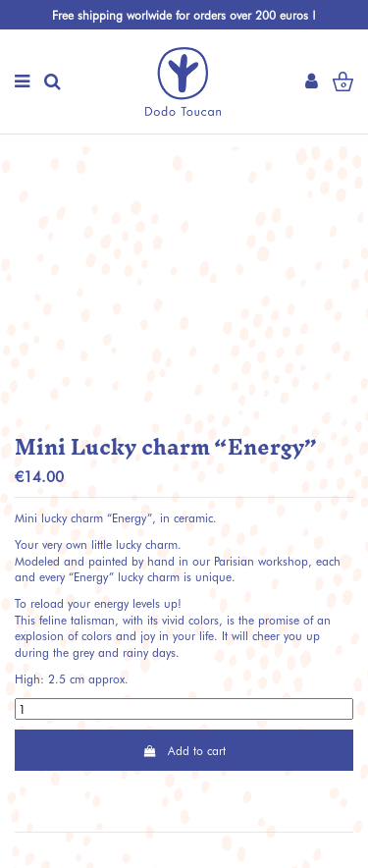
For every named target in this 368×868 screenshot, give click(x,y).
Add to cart (184, 750)
